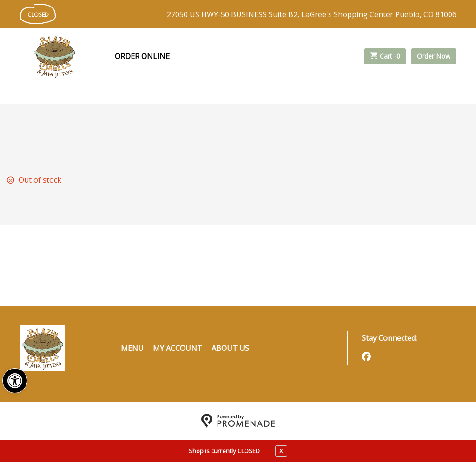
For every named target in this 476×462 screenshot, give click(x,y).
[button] (15, 381)
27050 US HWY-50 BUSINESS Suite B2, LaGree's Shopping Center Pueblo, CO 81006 (312, 14)
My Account (178, 348)
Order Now (434, 56)
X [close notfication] (281, 451)
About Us (230, 348)
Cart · (385, 56)
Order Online (142, 56)
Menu (132, 348)
